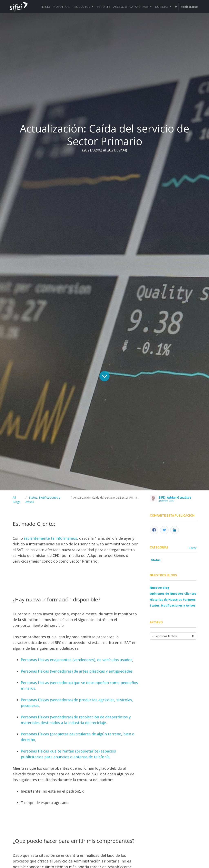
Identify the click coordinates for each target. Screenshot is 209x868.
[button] (176, 7)
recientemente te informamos (51, 538)
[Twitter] (164, 530)
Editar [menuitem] (193, 548)
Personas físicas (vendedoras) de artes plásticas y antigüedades (77, 671)
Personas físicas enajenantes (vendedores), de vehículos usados (77, 660)
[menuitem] (46, 7)
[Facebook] (154, 530)
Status (156, 560)
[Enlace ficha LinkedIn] (175, 530)
